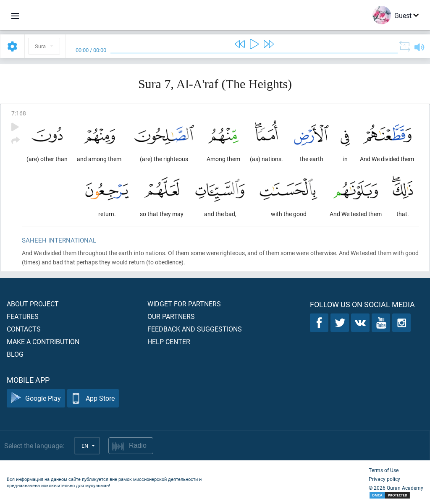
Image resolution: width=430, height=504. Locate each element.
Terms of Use (384, 470)
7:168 (19, 113)
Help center (169, 341)
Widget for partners (184, 304)
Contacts (24, 329)
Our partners (171, 316)
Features (23, 316)
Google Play (36, 398)
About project (33, 304)
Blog (15, 354)
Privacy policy (384, 479)
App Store (93, 398)
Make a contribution (43, 341)
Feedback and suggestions (195, 329)
